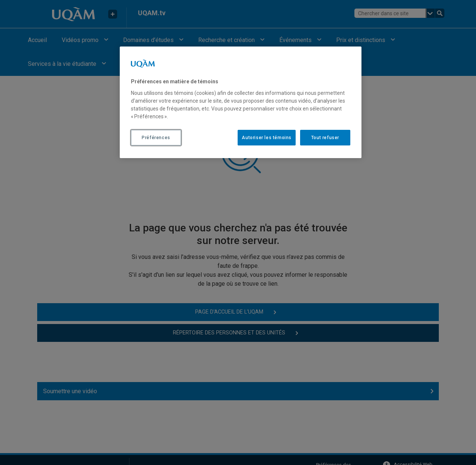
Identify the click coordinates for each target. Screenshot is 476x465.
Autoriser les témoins (267, 138)
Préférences (156, 138)
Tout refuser (325, 138)
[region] (241, 102)
